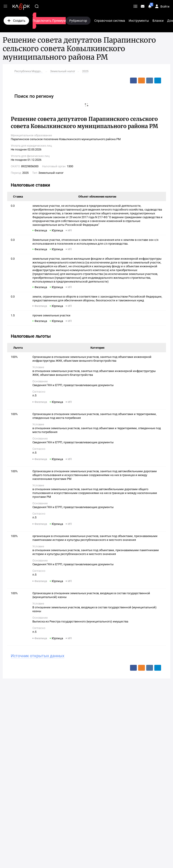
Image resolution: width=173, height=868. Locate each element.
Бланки (158, 21)
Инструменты (139, 21)
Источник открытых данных (38, 656)
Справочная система (110, 21)
